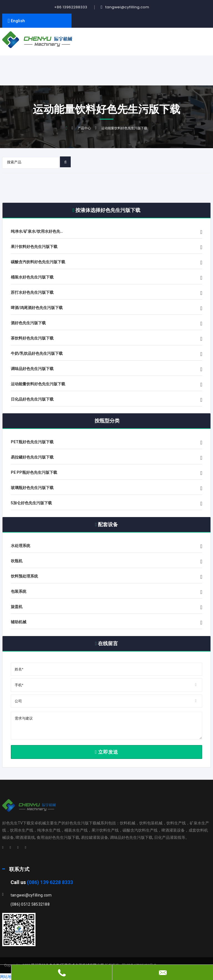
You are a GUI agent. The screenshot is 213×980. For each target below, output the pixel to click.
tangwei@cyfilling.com (127, 7)
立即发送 (106, 752)
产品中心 (84, 128)
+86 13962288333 (71, 7)
